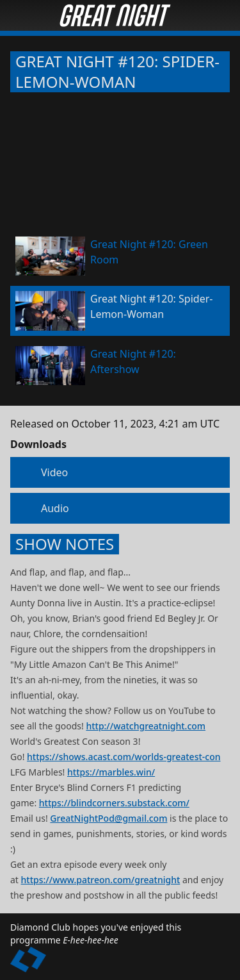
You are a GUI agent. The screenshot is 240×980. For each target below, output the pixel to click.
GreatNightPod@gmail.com (108, 818)
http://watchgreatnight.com (146, 726)
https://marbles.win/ (111, 772)
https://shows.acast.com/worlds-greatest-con (124, 757)
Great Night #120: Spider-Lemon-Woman (117, 72)
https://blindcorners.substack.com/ (114, 803)
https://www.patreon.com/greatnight (101, 880)
